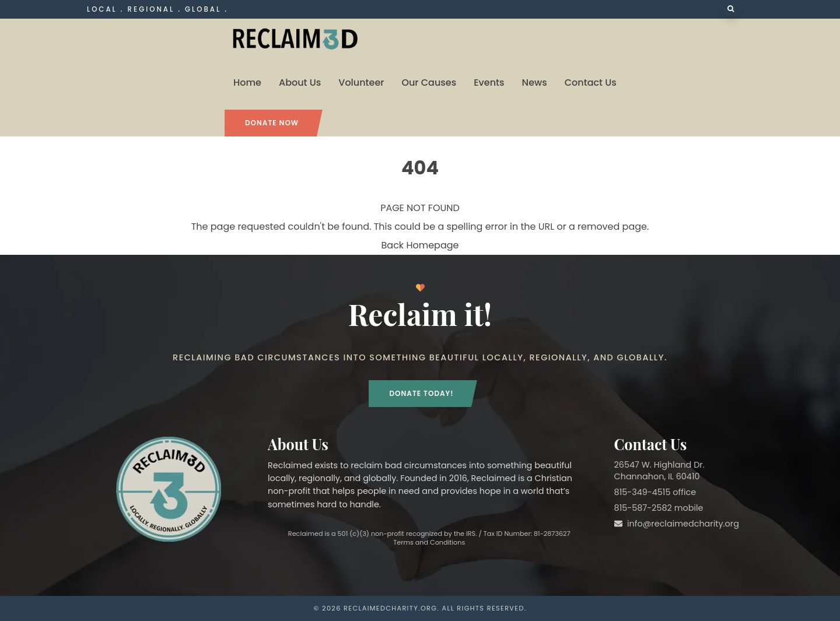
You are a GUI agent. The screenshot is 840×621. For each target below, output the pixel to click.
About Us (300, 83)
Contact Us (591, 83)
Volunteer (361, 83)
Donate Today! (421, 393)
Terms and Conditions (429, 542)
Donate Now (272, 123)
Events (489, 83)
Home (247, 83)
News (535, 83)
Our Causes (429, 83)
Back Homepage (420, 245)
